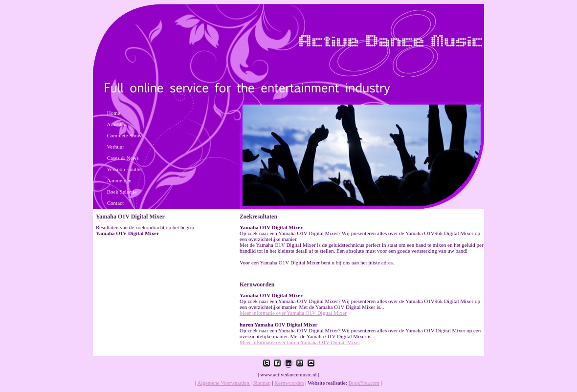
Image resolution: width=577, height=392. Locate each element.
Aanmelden (119, 180)
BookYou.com (364, 383)
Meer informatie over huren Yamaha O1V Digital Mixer (300, 342)
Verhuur (116, 147)
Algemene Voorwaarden (224, 383)
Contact (115, 203)
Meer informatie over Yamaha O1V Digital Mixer (293, 313)
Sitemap (262, 383)
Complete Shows (125, 135)
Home (114, 113)
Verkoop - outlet (124, 169)
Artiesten (116, 124)
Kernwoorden (289, 383)
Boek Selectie (122, 192)
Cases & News (123, 158)
